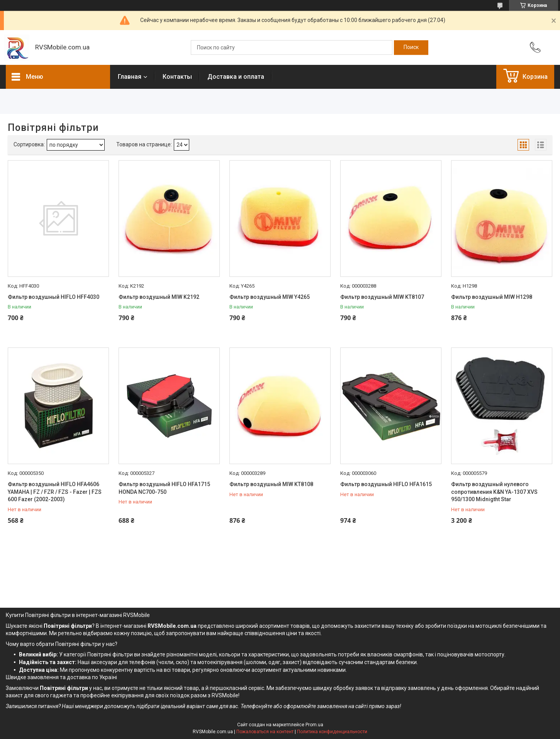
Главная (130, 77)
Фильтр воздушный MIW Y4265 (270, 297)
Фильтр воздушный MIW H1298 (492, 297)
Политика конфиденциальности (332, 732)
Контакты (177, 77)
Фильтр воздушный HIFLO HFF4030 (53, 297)
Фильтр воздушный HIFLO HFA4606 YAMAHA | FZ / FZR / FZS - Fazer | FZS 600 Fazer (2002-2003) (55, 492)
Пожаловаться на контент (265, 732)
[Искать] (411, 47)
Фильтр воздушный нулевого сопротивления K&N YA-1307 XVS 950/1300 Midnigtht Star (494, 492)
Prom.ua (314, 725)
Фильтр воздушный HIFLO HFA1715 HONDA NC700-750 (164, 488)
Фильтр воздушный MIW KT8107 (382, 297)
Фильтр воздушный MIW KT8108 (271, 484)
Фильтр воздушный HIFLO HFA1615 (386, 484)
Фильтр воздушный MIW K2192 (159, 297)
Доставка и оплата (236, 77)
